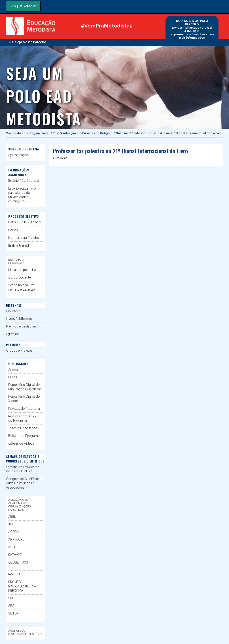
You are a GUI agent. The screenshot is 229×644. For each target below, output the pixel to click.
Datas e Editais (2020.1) (25, 222)
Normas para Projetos (24, 238)
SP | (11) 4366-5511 (23, 6)
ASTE (12, 547)
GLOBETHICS (18, 562)
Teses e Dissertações (23, 428)
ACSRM (14, 532)
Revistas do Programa (24, 409)
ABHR (12, 524)
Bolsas (13, 230)
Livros (13, 377)
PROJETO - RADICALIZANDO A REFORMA (22, 586)
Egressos (13, 334)
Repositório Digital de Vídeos (24, 399)
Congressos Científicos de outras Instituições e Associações (25, 483)
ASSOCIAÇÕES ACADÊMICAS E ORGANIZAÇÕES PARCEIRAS (20, 505)
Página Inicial (40, 133)
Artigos (13, 370)
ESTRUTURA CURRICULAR (17, 261)
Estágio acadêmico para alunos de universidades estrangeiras (22, 195)
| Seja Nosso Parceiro (30, 42)
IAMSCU (14, 574)
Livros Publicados (19, 319)
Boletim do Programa (24, 436)
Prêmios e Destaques (21, 326)
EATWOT (15, 555)
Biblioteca (13, 311)
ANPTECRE (16, 539)
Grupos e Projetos (19, 351)
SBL (11, 598)
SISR (11, 606)
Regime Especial (19, 245)
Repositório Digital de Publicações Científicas (25, 387)
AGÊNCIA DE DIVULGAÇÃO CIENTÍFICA (25, 632)
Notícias (122, 133)
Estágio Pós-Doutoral (24, 181)
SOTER (13, 613)
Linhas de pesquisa (22, 270)
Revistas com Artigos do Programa (23, 418)
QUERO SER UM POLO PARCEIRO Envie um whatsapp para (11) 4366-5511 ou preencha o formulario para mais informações (192, 29)
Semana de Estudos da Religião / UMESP (23, 469)
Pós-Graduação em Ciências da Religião (83, 133)
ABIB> (13, 517)
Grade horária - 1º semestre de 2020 (22, 287)
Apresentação (18, 155)
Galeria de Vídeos (21, 443)
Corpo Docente (20, 277)
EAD (10, 42)
